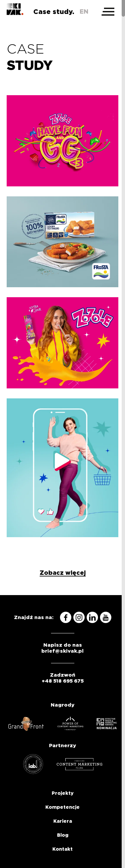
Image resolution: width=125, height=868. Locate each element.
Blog (63, 835)
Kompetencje (62, 807)
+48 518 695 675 (63, 681)
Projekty (63, 793)
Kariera (63, 821)
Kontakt (62, 849)
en (84, 11)
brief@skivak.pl (62, 651)
